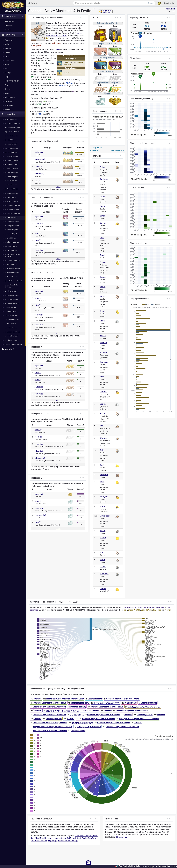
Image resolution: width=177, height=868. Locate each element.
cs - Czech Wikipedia (11, 140)
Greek (102, 238)
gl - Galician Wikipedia (12, 189)
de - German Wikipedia (12, 148)
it (94, 9)
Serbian (103, 531)
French (103, 311)
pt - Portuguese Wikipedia (13, 269)
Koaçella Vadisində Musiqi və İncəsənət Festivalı (53, 727)
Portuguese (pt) (40, 515)
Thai (102, 553)
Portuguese (104, 497)
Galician (103, 321)
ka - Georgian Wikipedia (12, 226)
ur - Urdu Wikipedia (11, 324)
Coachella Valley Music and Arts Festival (123, 699)
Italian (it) (38, 240)
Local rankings (12, 114)
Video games (9, 105)
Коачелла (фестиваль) (80, 703)
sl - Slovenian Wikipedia (12, 295)
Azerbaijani (104, 179)
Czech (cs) (38, 166)
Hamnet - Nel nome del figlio (68, 841)
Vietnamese (104, 574)
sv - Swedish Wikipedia (12, 303)
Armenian (103, 352)
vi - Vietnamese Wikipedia (12, 332)
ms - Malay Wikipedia (11, 246)
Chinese (103, 589)
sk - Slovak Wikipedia (11, 291)
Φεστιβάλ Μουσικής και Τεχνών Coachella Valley (139, 719)
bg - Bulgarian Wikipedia (12, 132)
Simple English (105, 516)
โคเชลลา (37, 711)
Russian (103, 506)
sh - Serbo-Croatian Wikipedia (14, 281)
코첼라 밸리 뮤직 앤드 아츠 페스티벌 (62, 711)
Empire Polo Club (134, 610)
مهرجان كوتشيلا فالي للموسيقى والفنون (144, 707)
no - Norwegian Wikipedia (13, 260)
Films (7, 69)
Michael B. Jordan (46, 838)
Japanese (104, 392)
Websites (8, 109)
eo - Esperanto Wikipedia (12, 160)
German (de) (39, 250)
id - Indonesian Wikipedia (12, 214)
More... (58, 187)
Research (151, 3)
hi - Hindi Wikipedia (11, 197)
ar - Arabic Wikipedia (11, 119)
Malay (102, 450)
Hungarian (104, 343)
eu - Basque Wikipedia (12, 173)
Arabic (102, 167)
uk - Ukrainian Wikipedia (12, 320)
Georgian (103, 404)
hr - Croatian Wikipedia (12, 201)
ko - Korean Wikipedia (11, 234)
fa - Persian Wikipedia (11, 177)
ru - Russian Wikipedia (12, 277)
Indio (126, 610)
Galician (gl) (39, 451)
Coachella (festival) (149, 703)
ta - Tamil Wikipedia (11, 307)
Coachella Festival (95, 699)
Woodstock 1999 (158, 607)
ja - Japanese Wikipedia (12, 222)
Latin (102, 426)
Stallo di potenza (117, 150)
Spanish (103, 262)
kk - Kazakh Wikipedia (11, 230)
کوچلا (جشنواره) (77, 715)
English (32, 3)
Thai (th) (37, 181)
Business (8, 52)
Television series (10, 97)
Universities (9, 101)
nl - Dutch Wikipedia (11, 250)
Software (8, 89)
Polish (102, 482)
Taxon (7, 93)
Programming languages (12, 81)
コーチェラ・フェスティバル (107, 703)
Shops (7, 85)
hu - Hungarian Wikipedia (12, 205)
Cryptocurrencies (10, 60)
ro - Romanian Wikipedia (12, 273)
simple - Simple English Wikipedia (12, 286)
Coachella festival (78, 731)
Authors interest (10, 22)
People (7, 77)
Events (7, 65)
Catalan (103, 197)
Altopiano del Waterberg (96, 149)
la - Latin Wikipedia (11, 238)
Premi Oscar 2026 (81, 836)
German (103, 223)
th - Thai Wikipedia (10, 311)
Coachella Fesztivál (91, 711)
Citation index (9, 26)
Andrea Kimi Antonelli (69, 838)
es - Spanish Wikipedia (12, 164)
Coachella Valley (136, 607)
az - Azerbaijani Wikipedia (13, 124)
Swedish (103, 538)
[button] (78, 17)
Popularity (8, 30)
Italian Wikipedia (167, 3)
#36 (147, 26)
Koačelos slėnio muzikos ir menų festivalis (50, 723)
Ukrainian (103, 567)
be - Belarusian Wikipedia (12, 128)
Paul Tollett (157, 610)
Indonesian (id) (40, 159)
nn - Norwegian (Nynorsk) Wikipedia (12, 255)
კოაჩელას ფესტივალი (82, 723)
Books (7, 44)
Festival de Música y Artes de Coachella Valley (65, 699)
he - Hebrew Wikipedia (12, 193)
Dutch (102, 465)
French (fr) (38, 233)
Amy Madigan (53, 841)
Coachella (126, 607)
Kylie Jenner (147, 607)
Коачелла (161, 715)
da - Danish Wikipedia (11, 144)
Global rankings (12, 16)
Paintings (8, 73)
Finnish (102, 296)
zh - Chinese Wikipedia (12, 340)
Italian (102, 377)
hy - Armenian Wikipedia (12, 209)
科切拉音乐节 (131, 703)
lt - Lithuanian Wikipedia (12, 242)
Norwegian (104, 475)
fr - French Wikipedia (11, 185)
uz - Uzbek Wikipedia (11, 328)
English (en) (39, 152)
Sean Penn (92, 838)
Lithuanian (104, 438)
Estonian (103, 277)
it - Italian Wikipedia (11, 218)
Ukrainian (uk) (39, 173)
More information (122, 837)
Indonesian (104, 362)
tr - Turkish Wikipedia (11, 316)
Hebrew (103, 336)
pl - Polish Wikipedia (11, 265)
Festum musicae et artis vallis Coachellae (50, 731)
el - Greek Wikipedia (11, 152)
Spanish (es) (39, 224)
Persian (103, 287)
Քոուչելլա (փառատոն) (89, 727)
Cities (7, 56)
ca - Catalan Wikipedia (12, 136)
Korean (103, 414)
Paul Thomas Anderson (39, 841)
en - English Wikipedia (11, 156)
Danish (102, 216)
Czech (102, 206)
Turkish (103, 560)
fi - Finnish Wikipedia (11, 181)
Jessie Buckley (82, 838)
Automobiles (9, 40)
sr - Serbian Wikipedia (11, 299)
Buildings (8, 48)
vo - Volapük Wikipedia (12, 336)
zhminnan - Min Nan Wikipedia (14, 344)
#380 (147, 67)
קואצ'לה (70, 719)
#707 (164, 67)
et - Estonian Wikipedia (12, 169)
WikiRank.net (13, 349)
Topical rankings (12, 35)
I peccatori (57, 838)
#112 (164, 26)
